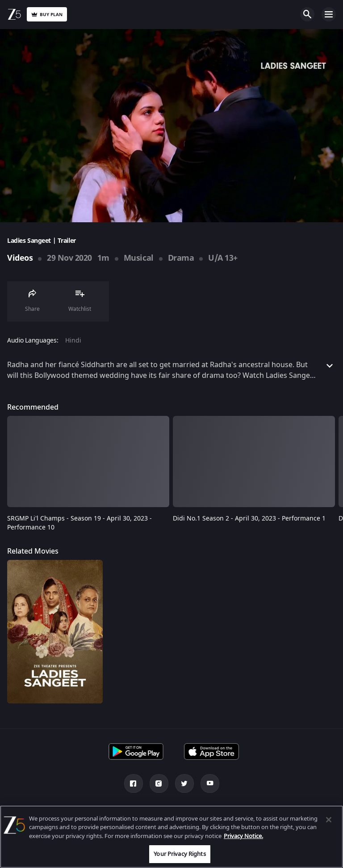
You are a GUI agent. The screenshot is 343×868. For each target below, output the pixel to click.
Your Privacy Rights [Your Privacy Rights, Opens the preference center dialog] (180, 854)
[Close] (329, 820)
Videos (20, 258)
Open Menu (329, 14)
